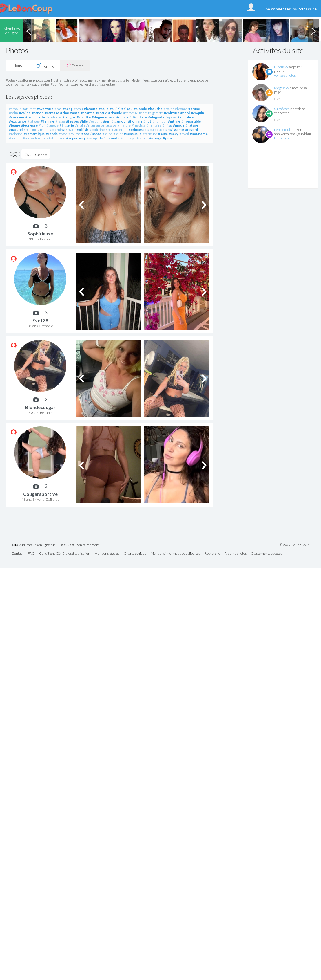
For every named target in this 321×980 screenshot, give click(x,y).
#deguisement (103, 117)
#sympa (93, 138)
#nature (192, 125)
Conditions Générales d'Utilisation (65, 554)
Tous (18, 66)
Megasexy (282, 88)
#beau (78, 109)
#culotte (84, 117)
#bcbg (68, 109)
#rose (63, 134)
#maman (93, 125)
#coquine (17, 117)
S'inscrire (308, 9)
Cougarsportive (40, 494)
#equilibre (185, 117)
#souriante (199, 134)
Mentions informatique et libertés (175, 554)
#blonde (140, 109)
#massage (109, 125)
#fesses (72, 121)
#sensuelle (133, 134)
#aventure (45, 109)
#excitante (18, 121)
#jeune (14, 125)
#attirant (29, 109)
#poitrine (97, 130)
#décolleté (138, 117)
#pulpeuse (156, 130)
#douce (122, 117)
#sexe (163, 134)
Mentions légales (107, 554)
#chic (143, 113)
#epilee (171, 117)
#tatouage (128, 138)
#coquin (197, 113)
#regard (191, 130)
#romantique (34, 134)
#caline (25, 113)
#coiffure (172, 113)
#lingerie (67, 125)
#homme (135, 121)
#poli (109, 130)
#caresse (52, 113)
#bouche (155, 109)
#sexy (174, 134)
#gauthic (95, 121)
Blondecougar (40, 407)
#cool (185, 113)
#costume (54, 117)
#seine (107, 134)
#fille (84, 121)
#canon (38, 113)
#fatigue (33, 121)
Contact (18, 554)
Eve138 (40, 320)
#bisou (127, 109)
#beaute (91, 109)
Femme (75, 65)
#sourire (15, 138)
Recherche (212, 554)
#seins (118, 134)
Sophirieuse (40, 234)
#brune (194, 109)
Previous (29, 30)
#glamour (119, 121)
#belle (103, 109)
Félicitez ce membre (289, 138)
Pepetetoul (282, 130)
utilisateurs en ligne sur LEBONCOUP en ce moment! (56, 545)
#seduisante (91, 134)
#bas (58, 109)
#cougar (69, 117)
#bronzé (181, 109)
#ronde (52, 134)
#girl (107, 121)
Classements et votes (267, 554)
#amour (15, 109)
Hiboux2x (281, 67)
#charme (87, 113)
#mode (179, 125)
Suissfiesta (282, 109)
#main (80, 125)
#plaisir (83, 130)
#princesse (137, 130)
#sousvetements (35, 138)
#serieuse (150, 134)
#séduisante (110, 138)
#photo (43, 130)
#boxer (169, 109)
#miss (167, 125)
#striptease (57, 138)
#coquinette (35, 117)
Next (313, 30)
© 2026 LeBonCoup (295, 545)
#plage (71, 130)
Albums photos (236, 554)
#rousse (74, 134)
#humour (160, 121)
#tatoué (143, 138)
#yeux (168, 138)
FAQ (31, 554)
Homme (45, 66)
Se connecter (278, 9)
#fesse (60, 121)
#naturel (16, 130)
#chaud (101, 113)
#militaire (154, 125)
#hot (147, 121)
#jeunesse (29, 125)
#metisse (139, 125)
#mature (124, 125)
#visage (156, 138)
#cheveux (130, 113)
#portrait (121, 130)
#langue (52, 125)
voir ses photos (285, 75)
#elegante (156, 117)
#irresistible (191, 121)
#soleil (184, 134)
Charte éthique (135, 554)
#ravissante (175, 130)
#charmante (70, 113)
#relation (16, 134)
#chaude (115, 113)
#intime (174, 121)
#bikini (115, 109)
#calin (13, 113)
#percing (30, 130)
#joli (42, 125)
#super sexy (76, 138)
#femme (48, 121)
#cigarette (155, 113)
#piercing (57, 130)
